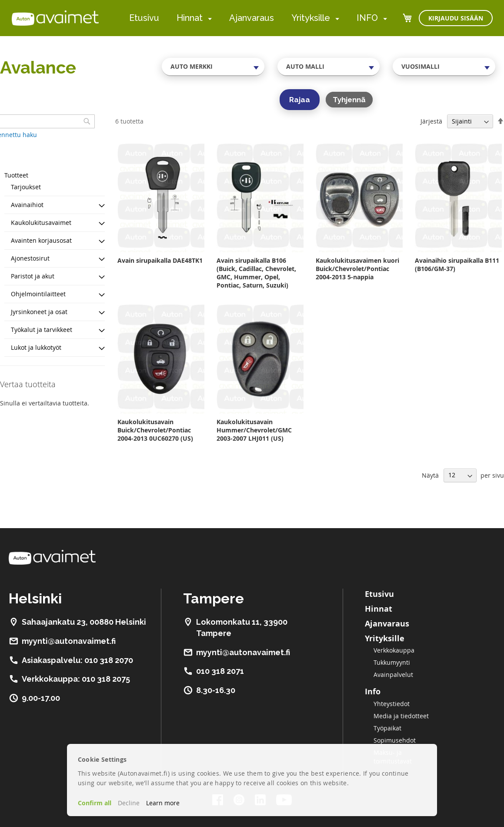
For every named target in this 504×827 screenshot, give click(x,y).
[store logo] (55, 18)
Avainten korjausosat (41, 240)
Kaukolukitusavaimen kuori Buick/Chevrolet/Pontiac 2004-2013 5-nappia (357, 269)
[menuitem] (208, 18)
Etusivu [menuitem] (144, 18)
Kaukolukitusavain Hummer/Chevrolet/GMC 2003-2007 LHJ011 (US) (254, 430)
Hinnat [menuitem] (190, 18)
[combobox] (213, 67)
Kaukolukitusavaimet (41, 223)
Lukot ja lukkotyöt (36, 347)
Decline (129, 803)
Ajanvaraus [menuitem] (252, 18)
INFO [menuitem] (367, 18)
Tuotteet (16, 175)
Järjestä (431, 121)
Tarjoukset (26, 187)
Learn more (163, 803)
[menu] (258, 18)
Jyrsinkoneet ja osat (39, 312)
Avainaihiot (27, 205)
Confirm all (95, 803)
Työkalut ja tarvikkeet (42, 330)
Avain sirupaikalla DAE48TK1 (160, 260)
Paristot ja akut (33, 276)
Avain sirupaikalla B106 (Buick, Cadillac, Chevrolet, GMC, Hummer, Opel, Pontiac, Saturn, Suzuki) (256, 273)
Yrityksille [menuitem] (311, 18)
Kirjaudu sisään (456, 18)
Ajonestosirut (30, 258)
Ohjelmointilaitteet (38, 294)
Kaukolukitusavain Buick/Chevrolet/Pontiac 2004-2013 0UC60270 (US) (155, 430)
